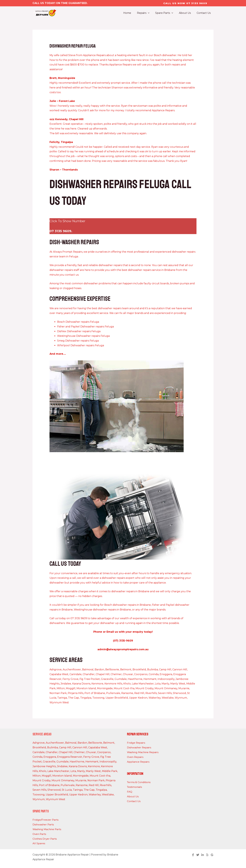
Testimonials (135, 787)
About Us (133, 796)
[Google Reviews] (212, 855)
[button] (185, 3)
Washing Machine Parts (47, 829)
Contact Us (134, 801)
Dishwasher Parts (43, 824)
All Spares (39, 843)
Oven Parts (40, 834)
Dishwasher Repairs (139, 747)
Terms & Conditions (139, 782)
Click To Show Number (67, 221)
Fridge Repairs (136, 743)
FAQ (130, 792)
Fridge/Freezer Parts (46, 820)
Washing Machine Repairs (143, 752)
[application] (150, 13)
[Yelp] (207, 855)
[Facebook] (193, 855)
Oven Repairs (135, 757)
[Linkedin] (203, 855)
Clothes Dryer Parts (45, 839)
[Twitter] (198, 855)
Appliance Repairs (138, 762)
